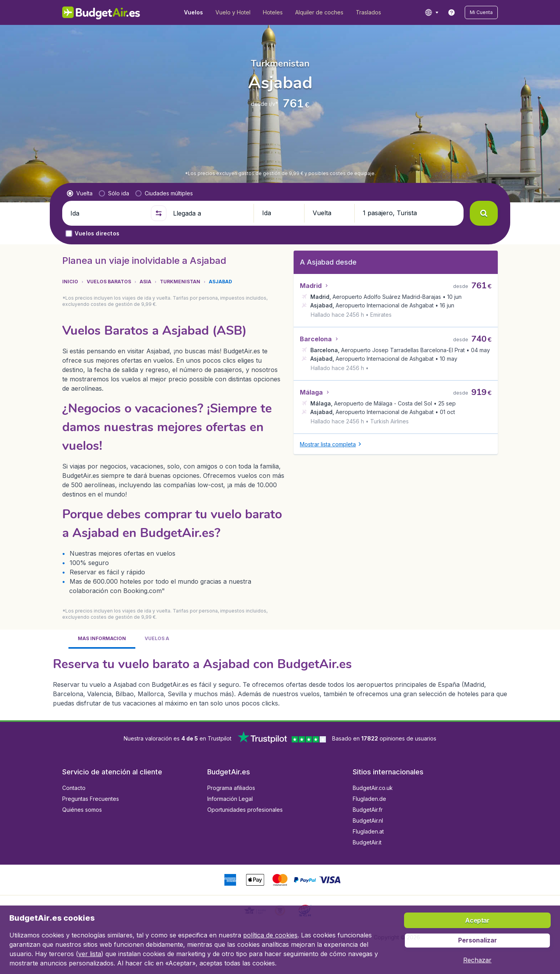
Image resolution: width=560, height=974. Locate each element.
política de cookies (270, 935)
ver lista (90, 954)
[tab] (102, 639)
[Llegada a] (210, 213)
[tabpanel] (280, 681)
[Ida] (107, 213)
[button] (481, 12)
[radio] (80, 193)
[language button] (431, 12)
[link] (451, 12)
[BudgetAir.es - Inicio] (101, 12)
